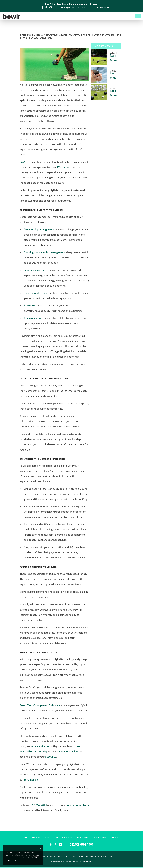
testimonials (31, 780)
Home (25, 837)
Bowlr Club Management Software (40, 705)
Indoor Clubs (82, 837)
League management (36, 270)
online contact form (77, 805)
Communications (34, 318)
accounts (51, 757)
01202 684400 (101, 8)
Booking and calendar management (45, 252)
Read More (113, 58)
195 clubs (62, 167)
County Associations (63, 837)
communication (41, 746)
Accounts (30, 305)
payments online (68, 751)
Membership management (39, 229)
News (47, 837)
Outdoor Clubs (100, 837)
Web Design (116, 837)
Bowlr (23, 162)
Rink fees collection (35, 293)
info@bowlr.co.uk (73, 8)
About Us (36, 837)
